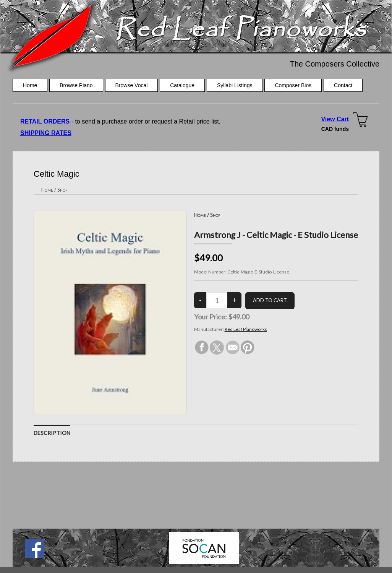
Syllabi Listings (235, 85)
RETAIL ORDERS (45, 121)
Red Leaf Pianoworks (246, 329)
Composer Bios (293, 85)
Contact (343, 85)
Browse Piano (76, 85)
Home (30, 85)
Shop (62, 190)
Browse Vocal (132, 85)
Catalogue (182, 85)
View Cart (335, 119)
